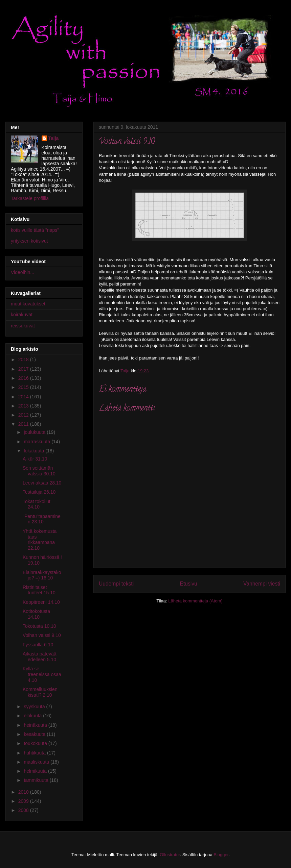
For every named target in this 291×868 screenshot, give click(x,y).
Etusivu (189, 584)
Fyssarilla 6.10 (38, 645)
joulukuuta (35, 432)
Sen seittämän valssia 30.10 (39, 471)
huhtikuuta (35, 753)
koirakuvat (22, 315)
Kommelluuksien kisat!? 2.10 (40, 692)
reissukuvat (23, 326)
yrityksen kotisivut (29, 241)
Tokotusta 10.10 (39, 626)
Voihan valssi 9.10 (42, 635)
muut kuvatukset (28, 304)
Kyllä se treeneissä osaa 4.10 (42, 674)
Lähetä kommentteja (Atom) (195, 601)
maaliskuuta (37, 762)
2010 (24, 792)
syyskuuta (35, 706)
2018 (24, 359)
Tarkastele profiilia (30, 198)
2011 (24, 424)
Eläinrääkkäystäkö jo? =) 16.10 (42, 575)
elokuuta (33, 716)
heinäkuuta (36, 725)
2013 (24, 406)
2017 (24, 369)
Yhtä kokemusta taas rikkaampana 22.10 (40, 540)
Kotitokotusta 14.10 (36, 614)
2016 (24, 378)
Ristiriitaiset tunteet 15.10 (39, 590)
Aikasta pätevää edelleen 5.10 (40, 657)
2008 (24, 810)
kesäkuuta (35, 734)
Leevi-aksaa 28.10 (42, 483)
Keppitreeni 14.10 (41, 602)
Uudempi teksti (116, 584)
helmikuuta (36, 771)
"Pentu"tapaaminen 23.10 (42, 519)
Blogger (221, 855)
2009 (24, 801)
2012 (24, 415)
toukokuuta (36, 743)
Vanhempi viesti (262, 584)
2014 (24, 397)
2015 (24, 387)
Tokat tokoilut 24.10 (37, 504)
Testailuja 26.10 (39, 492)
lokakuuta (35, 451)
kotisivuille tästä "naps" (35, 230)
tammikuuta (37, 780)
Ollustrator (170, 855)
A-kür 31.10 (35, 459)
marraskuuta (38, 442)
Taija (54, 138)
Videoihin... (23, 272)
